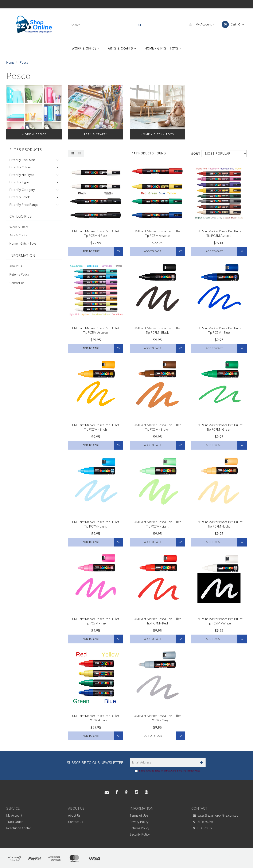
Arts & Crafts (122, 48)
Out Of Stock (153, 736)
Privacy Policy (193, 771)
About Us (16, 266)
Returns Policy (19, 274)
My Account (201, 24)
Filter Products (26, 150)
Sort (195, 153)
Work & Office (86, 48)
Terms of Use (139, 815)
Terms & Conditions (173, 771)
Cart (233, 24)
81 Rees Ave (203, 822)
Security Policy (140, 834)
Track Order (14, 822)
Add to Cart (91, 251)
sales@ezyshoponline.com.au (215, 816)
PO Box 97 (202, 828)
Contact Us (17, 283)
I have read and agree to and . (168, 771)
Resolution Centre (19, 828)
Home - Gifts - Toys (163, 48)
